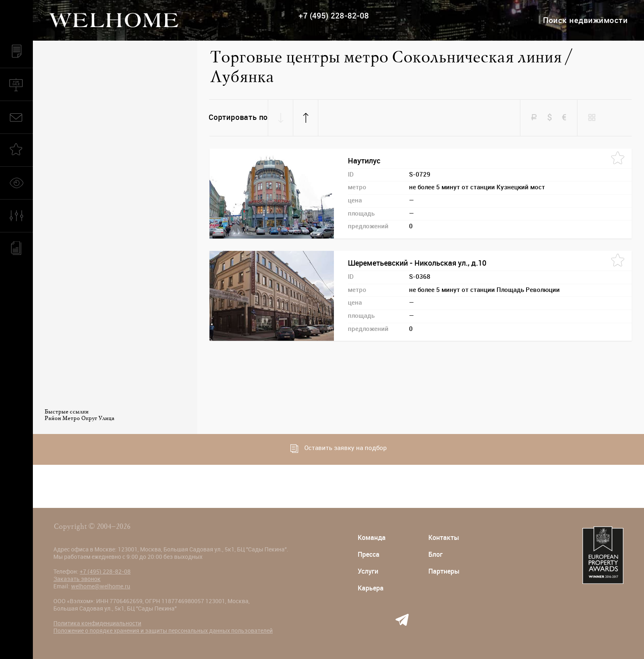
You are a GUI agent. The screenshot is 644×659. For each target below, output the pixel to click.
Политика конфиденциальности (97, 623)
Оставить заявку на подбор (339, 449)
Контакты (444, 538)
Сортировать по (238, 117)
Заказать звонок (77, 579)
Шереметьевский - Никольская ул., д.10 (417, 263)
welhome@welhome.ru (101, 586)
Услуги (368, 571)
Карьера (371, 588)
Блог (436, 555)
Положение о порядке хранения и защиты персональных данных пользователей (163, 631)
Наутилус (364, 161)
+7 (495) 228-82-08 (334, 16)
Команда (372, 538)
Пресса (369, 555)
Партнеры (444, 571)
